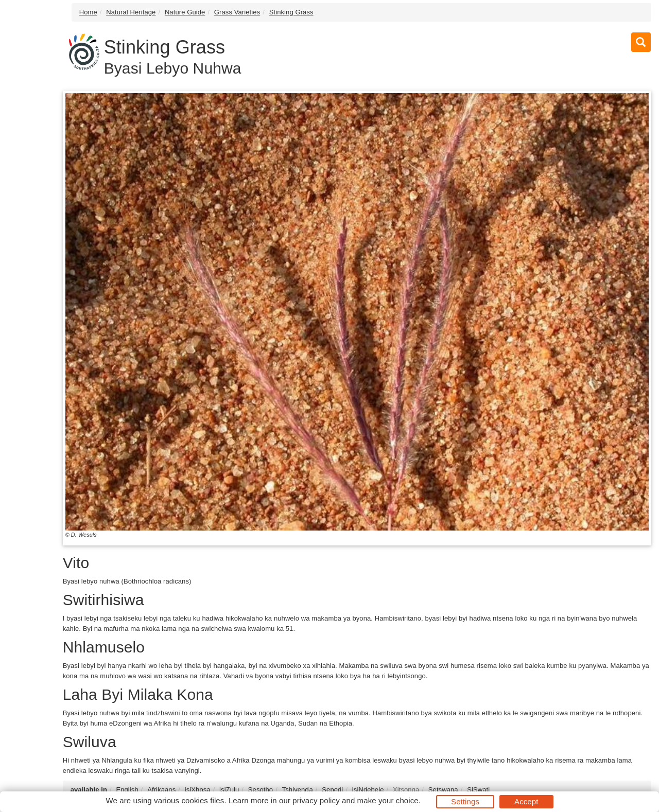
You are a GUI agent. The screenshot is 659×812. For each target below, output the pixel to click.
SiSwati (478, 790)
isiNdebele (368, 790)
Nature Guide (185, 12)
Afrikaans (161, 790)
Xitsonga (406, 790)
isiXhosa (198, 790)
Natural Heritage (131, 12)
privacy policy (316, 800)
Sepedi (332, 790)
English (127, 790)
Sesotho (261, 790)
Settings (465, 801)
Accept (526, 801)
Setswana (443, 790)
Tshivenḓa (298, 790)
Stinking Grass (291, 12)
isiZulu (229, 790)
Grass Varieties (237, 12)
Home (88, 12)
